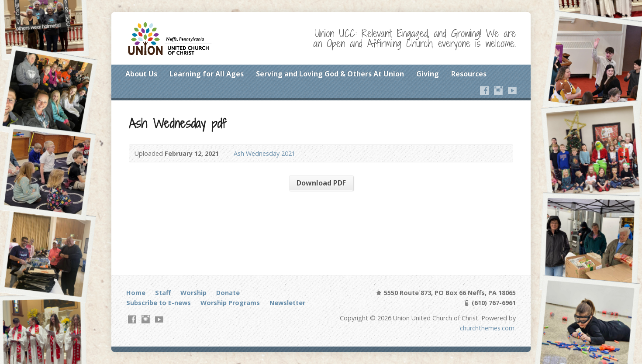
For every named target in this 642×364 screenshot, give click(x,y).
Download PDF (321, 183)
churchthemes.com (487, 328)
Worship (193, 293)
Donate (228, 293)
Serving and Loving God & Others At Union (330, 74)
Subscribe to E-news (159, 303)
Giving (428, 74)
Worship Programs (230, 303)
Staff (163, 293)
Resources (469, 74)
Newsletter (287, 303)
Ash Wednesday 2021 (264, 153)
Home (136, 293)
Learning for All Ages (207, 74)
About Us (141, 74)
